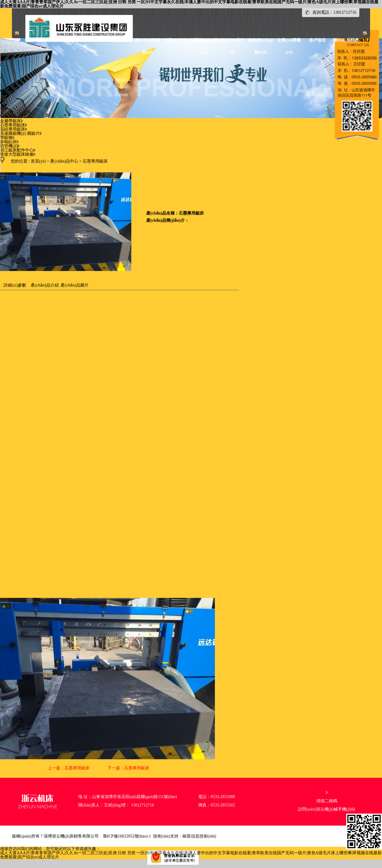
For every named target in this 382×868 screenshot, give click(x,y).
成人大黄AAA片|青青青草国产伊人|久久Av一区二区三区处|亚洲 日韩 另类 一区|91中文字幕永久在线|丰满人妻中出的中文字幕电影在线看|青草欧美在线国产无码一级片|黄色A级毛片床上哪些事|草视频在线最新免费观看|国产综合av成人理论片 (191, 855)
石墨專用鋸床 (95, 161)
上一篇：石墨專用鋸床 (69, 768)
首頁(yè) (38, 161)
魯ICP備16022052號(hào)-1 (127, 836)
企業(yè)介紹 (176, 40)
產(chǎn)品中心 (64, 161)
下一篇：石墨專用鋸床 (128, 768)
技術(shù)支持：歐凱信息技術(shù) (185, 836)
